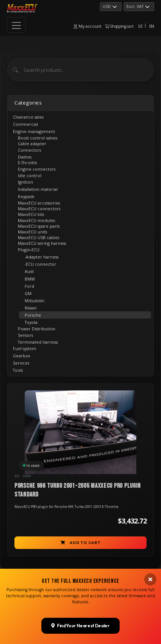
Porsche (33, 315)
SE (140, 26)
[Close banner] (150, 613)
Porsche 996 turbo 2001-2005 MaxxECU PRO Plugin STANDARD (78, 490)
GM (28, 293)
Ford (29, 286)
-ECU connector (40, 264)
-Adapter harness (42, 257)
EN (152, 26)
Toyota (31, 322)
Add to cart (80, 543)
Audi (29, 271)
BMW (30, 279)
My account (87, 26)
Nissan (31, 308)
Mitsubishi (35, 301)
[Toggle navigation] (16, 25)
